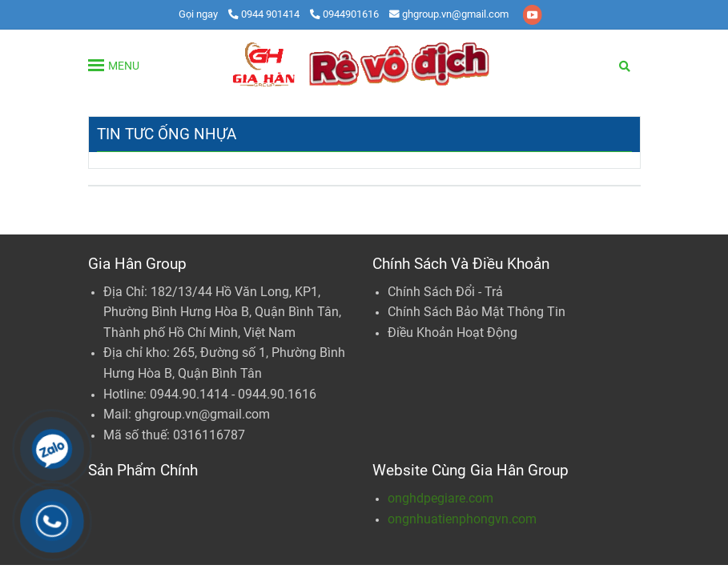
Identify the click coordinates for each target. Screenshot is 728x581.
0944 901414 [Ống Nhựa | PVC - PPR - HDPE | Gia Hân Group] (265, 14)
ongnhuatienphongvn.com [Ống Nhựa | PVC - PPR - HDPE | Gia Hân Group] (462, 519)
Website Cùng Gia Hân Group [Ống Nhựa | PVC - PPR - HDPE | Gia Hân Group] (471, 470)
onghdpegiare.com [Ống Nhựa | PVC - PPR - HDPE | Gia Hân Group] (440, 498)
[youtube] (533, 14)
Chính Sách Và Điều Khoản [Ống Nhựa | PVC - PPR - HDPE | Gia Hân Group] (461, 264)
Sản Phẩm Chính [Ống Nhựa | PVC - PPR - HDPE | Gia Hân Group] (143, 470)
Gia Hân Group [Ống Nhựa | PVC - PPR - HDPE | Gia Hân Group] (137, 264)
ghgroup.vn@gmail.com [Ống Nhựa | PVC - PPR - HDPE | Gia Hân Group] (449, 14)
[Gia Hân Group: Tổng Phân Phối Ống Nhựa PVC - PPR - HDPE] (364, 65)
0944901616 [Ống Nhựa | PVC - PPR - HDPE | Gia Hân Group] (344, 14)
